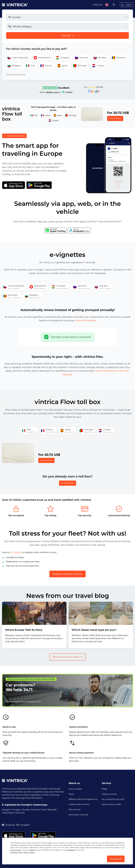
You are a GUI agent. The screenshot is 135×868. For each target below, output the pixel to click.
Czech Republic (49, 810)
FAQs (104, 789)
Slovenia (35, 810)
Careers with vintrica (79, 804)
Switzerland (8, 813)
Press (71, 794)
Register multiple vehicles (67, 574)
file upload (16, 552)
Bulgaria (6, 810)
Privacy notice (29, 852)
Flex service (75, 809)
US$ (98, 5)
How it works (75, 789)
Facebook (9, 825)
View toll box (115, 118)
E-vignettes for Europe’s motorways (25, 805)
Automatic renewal (78, 815)
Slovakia (26, 810)
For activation (68, 483)
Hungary (16, 810)
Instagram (23, 825)
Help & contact (109, 794)
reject (32, 850)
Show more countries (16, 74)
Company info (16, 852)
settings (71, 850)
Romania (20, 813)
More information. (86, 321)
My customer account (113, 799)
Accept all (116, 859)
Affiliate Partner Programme (83, 799)
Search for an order (112, 804)
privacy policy (16, 850)
